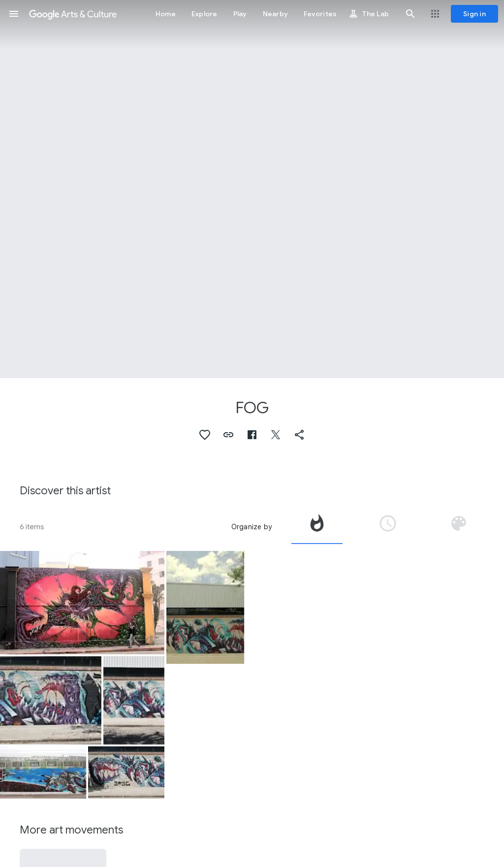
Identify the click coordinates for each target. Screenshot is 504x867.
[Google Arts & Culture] (73, 14)
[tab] (317, 527)
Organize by (252, 527)
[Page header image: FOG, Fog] (252, 189)
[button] (14, 14)
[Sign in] (474, 14)
